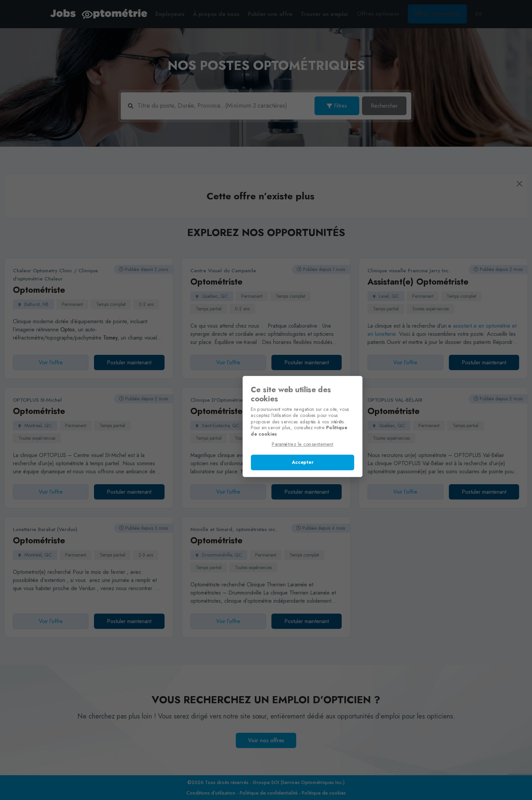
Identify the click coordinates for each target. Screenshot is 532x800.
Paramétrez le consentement (266, 445)
